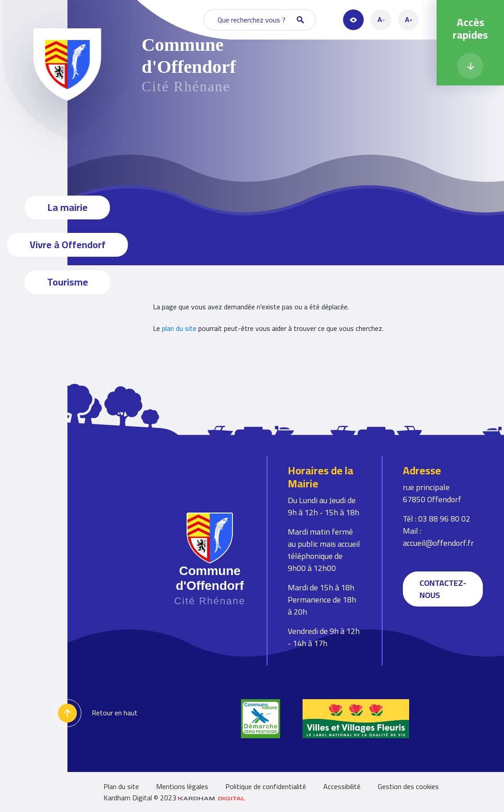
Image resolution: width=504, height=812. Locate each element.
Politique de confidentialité (266, 786)
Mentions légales (182, 786)
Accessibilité (342, 786)
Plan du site (121, 786)
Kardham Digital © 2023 (174, 798)
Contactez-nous (443, 589)
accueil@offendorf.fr (438, 543)
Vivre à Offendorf (68, 245)
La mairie (68, 207)
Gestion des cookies (408, 786)
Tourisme (68, 282)
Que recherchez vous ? (261, 20)
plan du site (179, 328)
